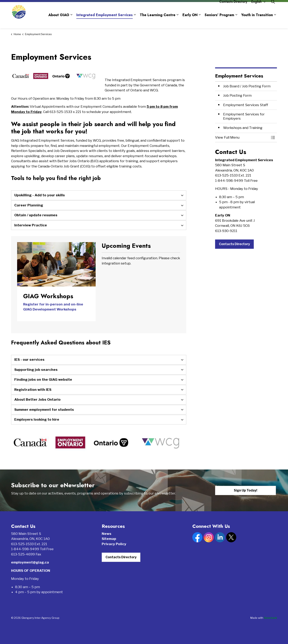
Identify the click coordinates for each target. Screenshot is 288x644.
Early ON (190, 22)
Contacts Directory (233, 9)
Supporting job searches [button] (36, 370)
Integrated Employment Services (105, 22)
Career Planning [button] (29, 205)
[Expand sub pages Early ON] (200, 22)
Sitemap (109, 539)
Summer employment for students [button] (44, 410)
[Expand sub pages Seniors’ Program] (236, 22)
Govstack (270, 618)
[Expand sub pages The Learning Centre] (177, 22)
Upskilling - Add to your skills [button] (40, 195)
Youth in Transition (257, 22)
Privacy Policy (114, 544)
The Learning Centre (158, 22)
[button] (242, 137)
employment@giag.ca (30, 562)
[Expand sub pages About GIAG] (71, 22)
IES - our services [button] (29, 360)
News (107, 534)
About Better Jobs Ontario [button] (37, 399)
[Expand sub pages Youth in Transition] (275, 22)
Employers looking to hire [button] (37, 419)
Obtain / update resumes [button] (36, 215)
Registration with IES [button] (33, 390)
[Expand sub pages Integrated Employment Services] (135, 22)
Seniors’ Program (219, 22)
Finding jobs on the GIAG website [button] (43, 379)
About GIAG (59, 22)
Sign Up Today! (246, 490)
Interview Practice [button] (31, 225)
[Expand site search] (273, 9)
